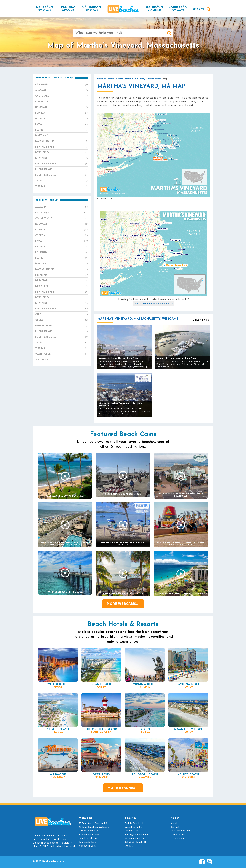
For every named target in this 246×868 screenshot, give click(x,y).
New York (62, 158)
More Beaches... (123, 788)
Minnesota (62, 281)
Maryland (62, 136)
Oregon (62, 320)
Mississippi (62, 286)
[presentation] (154, 304)
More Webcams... (123, 604)
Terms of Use (178, 835)
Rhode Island (62, 170)
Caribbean (62, 85)
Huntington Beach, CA (136, 835)
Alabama (62, 91)
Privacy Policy (178, 838)
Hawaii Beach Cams (89, 835)
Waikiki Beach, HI (134, 823)
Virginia (62, 187)
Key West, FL (132, 831)
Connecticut (62, 102)
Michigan (62, 275)
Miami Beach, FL (133, 827)
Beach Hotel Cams (88, 838)
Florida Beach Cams (89, 831)
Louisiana (62, 253)
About (174, 823)
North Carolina (62, 164)
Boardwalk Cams (88, 842)
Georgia (62, 119)
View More (201, 320)
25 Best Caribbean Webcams (94, 827)
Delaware (62, 107)
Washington (62, 354)
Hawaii (62, 124)
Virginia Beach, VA (134, 838)
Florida (62, 113)
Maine (62, 130)
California (62, 96)
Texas (62, 181)
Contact (175, 827)
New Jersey (62, 153)
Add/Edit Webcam (180, 831)
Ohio (62, 315)
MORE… (129, 846)
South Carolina (62, 175)
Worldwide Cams (88, 846)
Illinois (62, 247)
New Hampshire (62, 147)
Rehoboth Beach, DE (136, 842)
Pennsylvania (62, 326)
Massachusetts (62, 141)
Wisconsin (62, 360)
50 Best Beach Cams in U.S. (93, 823)
